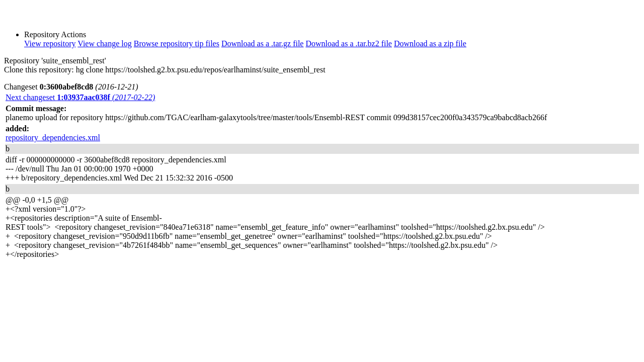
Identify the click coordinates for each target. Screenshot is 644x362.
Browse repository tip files (177, 43)
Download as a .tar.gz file (263, 43)
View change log (104, 43)
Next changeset (80, 97)
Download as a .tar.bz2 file (349, 43)
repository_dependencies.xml (53, 138)
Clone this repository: (39, 70)
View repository (50, 43)
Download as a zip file (430, 43)
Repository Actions (55, 34)
